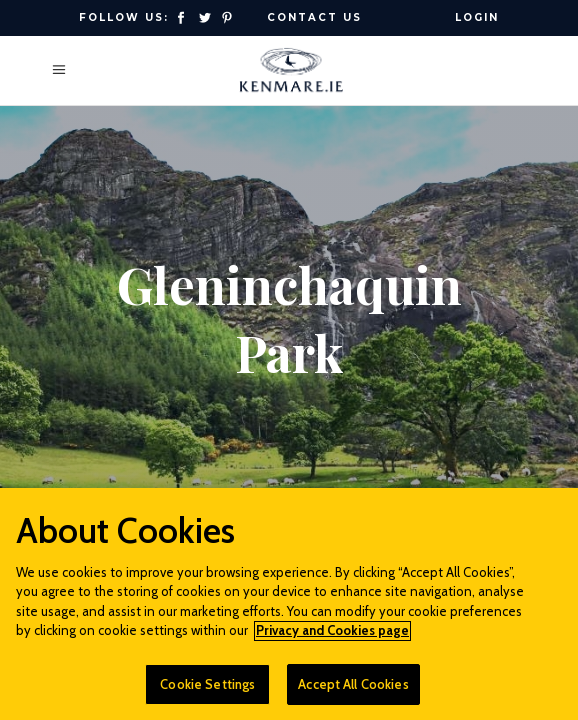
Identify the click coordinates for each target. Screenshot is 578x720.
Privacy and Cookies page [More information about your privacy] (332, 639)
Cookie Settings (207, 693)
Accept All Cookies (353, 693)
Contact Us (314, 17)
